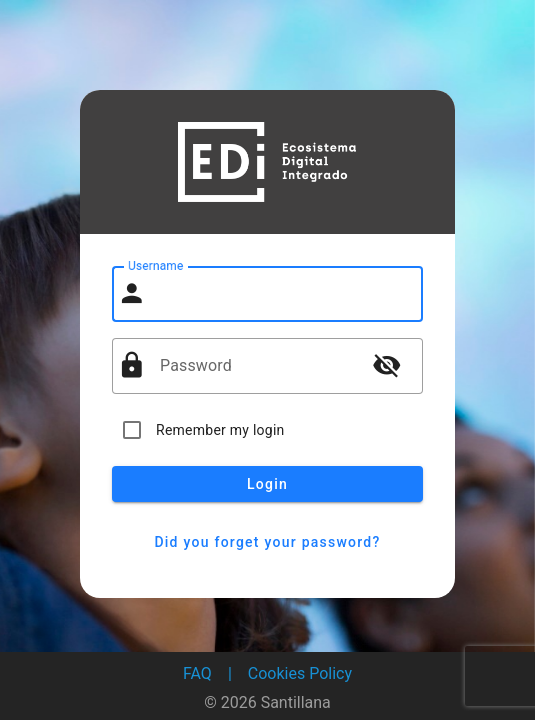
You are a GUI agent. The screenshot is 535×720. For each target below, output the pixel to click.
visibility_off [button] (387, 365)
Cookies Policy (300, 673)
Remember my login (220, 430)
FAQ (197, 673)
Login (267, 484)
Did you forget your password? (267, 542)
